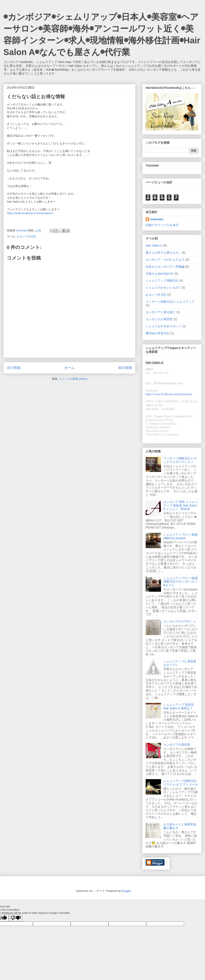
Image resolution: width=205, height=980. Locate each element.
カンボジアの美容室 (177, 745)
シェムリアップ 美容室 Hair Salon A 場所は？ (179, 706)
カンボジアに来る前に (161, 312)
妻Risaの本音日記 (158, 333)
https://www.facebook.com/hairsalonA (30, 213)
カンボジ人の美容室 (159, 319)
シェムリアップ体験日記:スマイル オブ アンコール (181, 783)
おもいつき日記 (26, 236)
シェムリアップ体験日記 (162, 280)
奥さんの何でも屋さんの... (163, 253)
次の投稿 (14, 368)
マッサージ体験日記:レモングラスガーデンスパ (180, 460)
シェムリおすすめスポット (164, 326)
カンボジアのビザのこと (180, 621)
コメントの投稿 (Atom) (73, 379)
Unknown (157, 219)
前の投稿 (125, 368)
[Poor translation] (16, 918)
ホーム (69, 368)
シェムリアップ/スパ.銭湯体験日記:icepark (181, 536)
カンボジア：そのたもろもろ (165, 260)
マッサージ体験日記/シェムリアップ (170, 302)
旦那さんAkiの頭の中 (160, 274)
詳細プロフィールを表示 (162, 225)
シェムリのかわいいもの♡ (163, 288)
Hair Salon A (154, 245)
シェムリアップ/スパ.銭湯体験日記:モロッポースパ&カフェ (181, 582)
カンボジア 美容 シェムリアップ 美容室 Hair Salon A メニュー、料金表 (181, 505)
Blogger (126, 891)
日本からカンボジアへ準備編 (165, 267)
